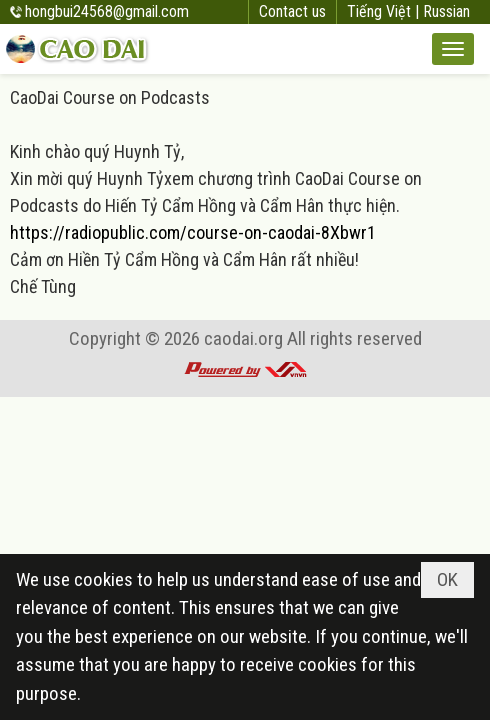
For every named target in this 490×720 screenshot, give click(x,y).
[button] (453, 49)
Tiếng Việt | (385, 11)
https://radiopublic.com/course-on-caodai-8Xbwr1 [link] (193, 232)
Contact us (292, 11)
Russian (446, 11)
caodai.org (243, 338)
